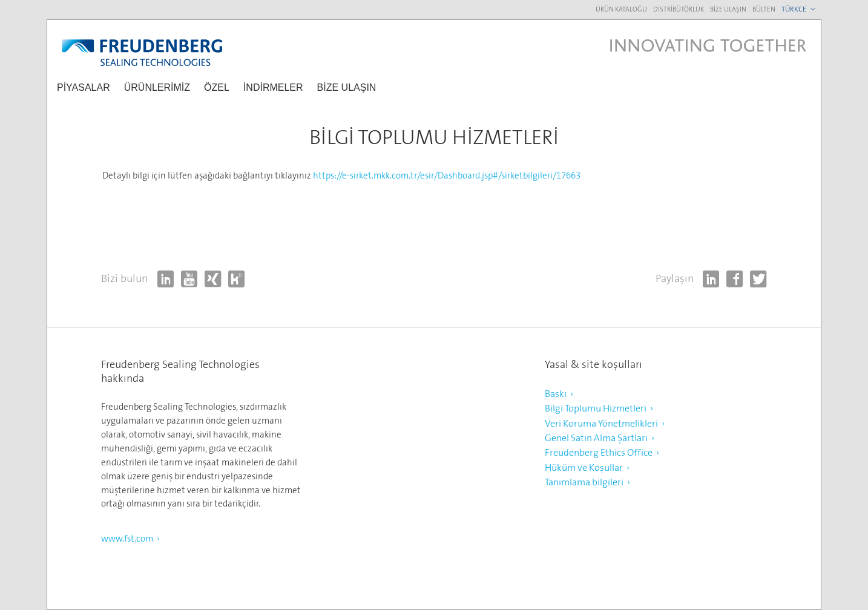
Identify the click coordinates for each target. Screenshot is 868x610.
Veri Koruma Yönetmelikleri (601, 423)
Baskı (556, 394)
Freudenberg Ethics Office (599, 452)
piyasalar (84, 87)
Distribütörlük (679, 9)
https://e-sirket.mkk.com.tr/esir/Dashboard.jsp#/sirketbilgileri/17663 (447, 175)
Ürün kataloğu (621, 9)
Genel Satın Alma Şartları (596, 438)
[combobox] (800, 9)
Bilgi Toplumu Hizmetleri (596, 408)
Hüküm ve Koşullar (584, 467)
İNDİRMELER (273, 87)
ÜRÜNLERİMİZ (157, 87)
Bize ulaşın (728, 9)
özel (217, 87)
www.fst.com (127, 539)
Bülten (764, 9)
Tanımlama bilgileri (584, 482)
